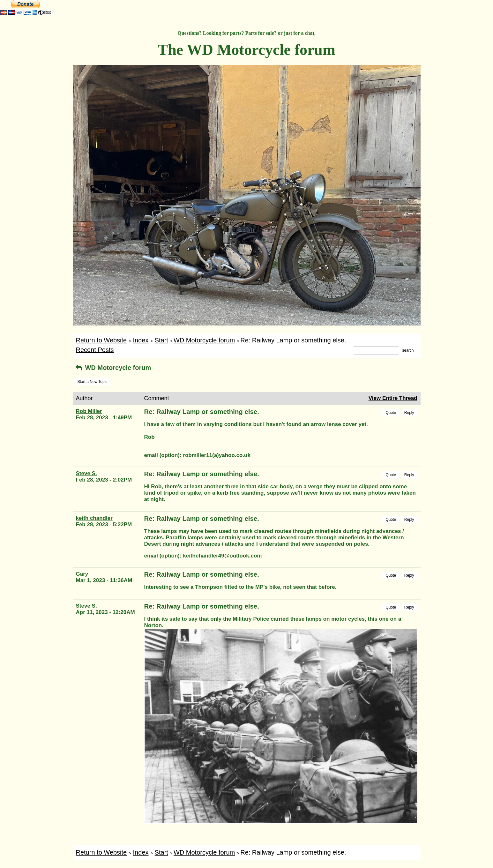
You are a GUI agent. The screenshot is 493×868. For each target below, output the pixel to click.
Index (141, 340)
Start (161, 340)
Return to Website (101, 340)
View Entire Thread (393, 398)
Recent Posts (95, 350)
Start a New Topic (93, 382)
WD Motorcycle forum (204, 340)
